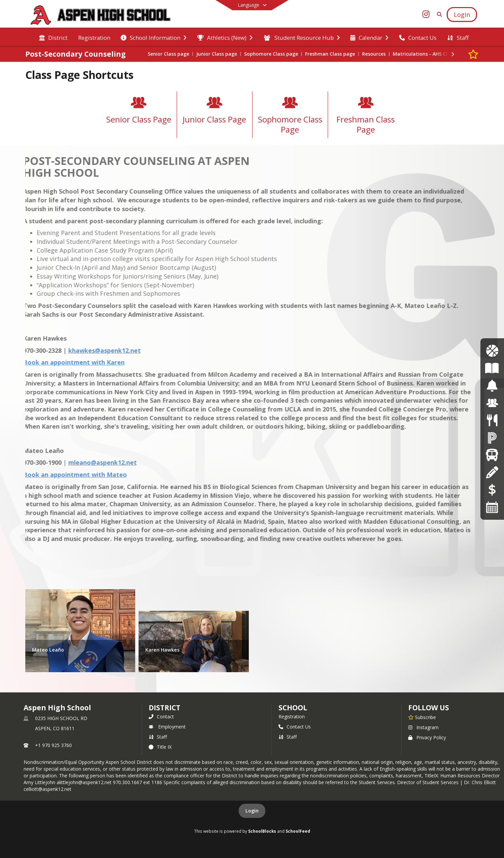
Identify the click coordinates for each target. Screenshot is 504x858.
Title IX (160, 747)
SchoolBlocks (262, 831)
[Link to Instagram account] (426, 15)
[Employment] (492, 403)
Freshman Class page (330, 54)
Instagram (423, 727)
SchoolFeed (298, 831)
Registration (292, 717)
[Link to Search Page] (438, 14)
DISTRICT (165, 708)
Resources (374, 54)
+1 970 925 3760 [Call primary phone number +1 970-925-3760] (53, 745)
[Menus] (492, 420)
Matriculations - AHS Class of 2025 (433, 54)
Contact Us (295, 727)
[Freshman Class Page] (366, 117)
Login (252, 811)
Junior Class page (217, 54)
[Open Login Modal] (462, 15)
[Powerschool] (492, 438)
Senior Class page (168, 54)
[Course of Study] (492, 368)
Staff (158, 737)
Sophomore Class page (271, 54)
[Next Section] (453, 54)
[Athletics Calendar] (492, 351)
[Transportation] (492, 455)
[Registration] (492, 472)
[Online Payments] (492, 490)
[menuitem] (53, 37)
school (293, 708)
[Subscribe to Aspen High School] (422, 717)
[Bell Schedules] (492, 386)
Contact (161, 717)
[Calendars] (492, 507)
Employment (167, 727)
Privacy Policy (427, 737)
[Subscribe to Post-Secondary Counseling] (473, 54)
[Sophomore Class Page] (290, 117)
